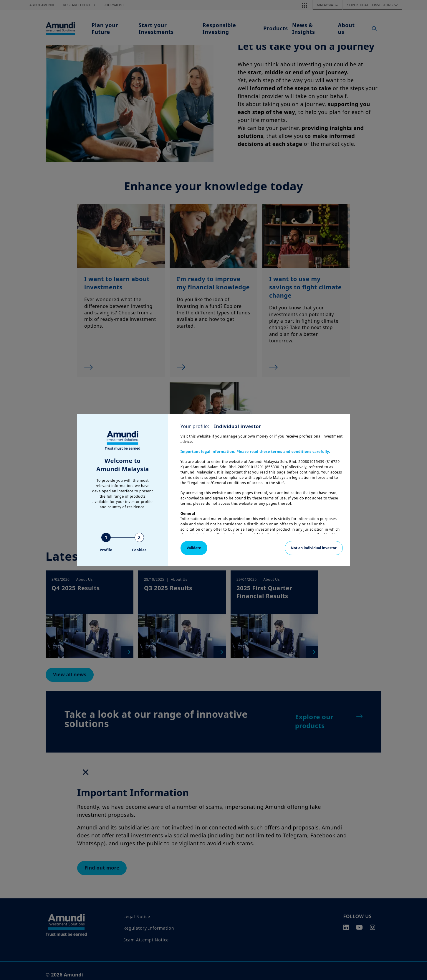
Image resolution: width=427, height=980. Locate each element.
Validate (194, 548)
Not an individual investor (314, 548)
